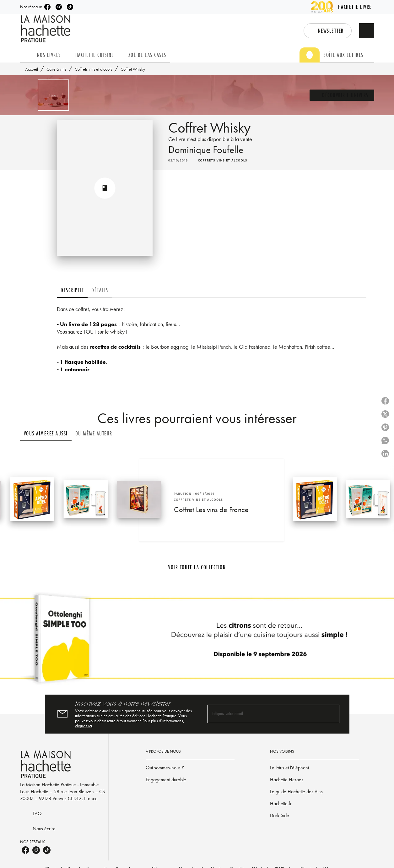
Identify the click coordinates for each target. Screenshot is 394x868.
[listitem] (47, 7)
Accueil (32, 69)
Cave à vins (56, 69)
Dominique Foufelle (206, 150)
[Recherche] (367, 31)
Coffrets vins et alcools (93, 69)
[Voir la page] (197, 641)
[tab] (27, 55)
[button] (328, 31)
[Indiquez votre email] (265, 714)
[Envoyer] (332, 714)
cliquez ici (84, 726)
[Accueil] (46, 29)
